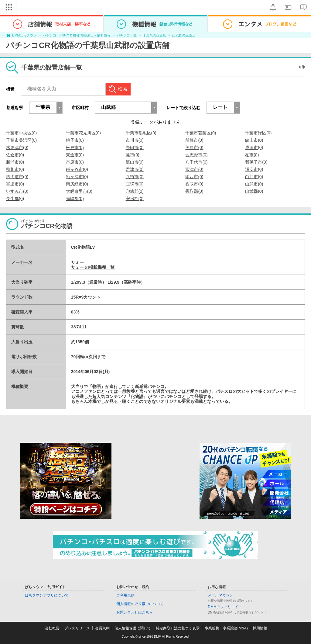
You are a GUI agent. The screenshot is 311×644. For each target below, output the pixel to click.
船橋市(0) (194, 140)
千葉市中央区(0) (21, 133)
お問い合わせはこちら (135, 612)
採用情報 (260, 628)
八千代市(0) (196, 162)
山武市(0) (254, 184)
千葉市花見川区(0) (83, 133)
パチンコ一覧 (127, 35)
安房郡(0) (135, 199)
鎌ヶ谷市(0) (77, 169)
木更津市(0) (17, 147)
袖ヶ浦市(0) (77, 177)
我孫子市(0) (256, 162)
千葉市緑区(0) (258, 133)
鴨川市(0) (15, 169)
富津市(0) (194, 169)
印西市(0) (194, 177)
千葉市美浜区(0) (21, 140)
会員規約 (102, 628)
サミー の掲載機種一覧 (93, 267)
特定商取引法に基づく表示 (178, 628)
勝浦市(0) (15, 162)
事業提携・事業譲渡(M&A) (226, 628)
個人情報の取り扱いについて (140, 604)
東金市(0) (75, 155)
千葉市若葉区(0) (201, 133)
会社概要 (52, 628)
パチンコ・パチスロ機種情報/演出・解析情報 (77, 35)
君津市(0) (135, 169)
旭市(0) (133, 155)
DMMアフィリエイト (225, 607)
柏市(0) (252, 155)
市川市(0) (135, 140)
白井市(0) (254, 177)
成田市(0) (254, 147)
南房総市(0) (77, 184)
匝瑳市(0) (135, 184)
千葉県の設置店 (154, 35)
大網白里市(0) (79, 191)
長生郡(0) (15, 199)
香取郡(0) (194, 191)
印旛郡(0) (135, 191)
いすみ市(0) (17, 191)
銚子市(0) (75, 140)
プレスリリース (77, 628)
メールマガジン (220, 595)
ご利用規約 (125, 595)
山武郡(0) (254, 191)
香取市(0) (194, 184)
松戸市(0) (75, 147)
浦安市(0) (254, 169)
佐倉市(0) (15, 155)
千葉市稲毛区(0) (141, 133)
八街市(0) (135, 177)
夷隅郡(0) (75, 199)
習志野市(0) (196, 155)
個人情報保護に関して (133, 628)
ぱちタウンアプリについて (47, 595)
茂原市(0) (194, 147)
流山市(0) (135, 162)
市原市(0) (75, 162)
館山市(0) (254, 140)
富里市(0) (15, 184)
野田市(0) (135, 147)
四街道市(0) (17, 177)
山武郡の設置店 (184, 35)
